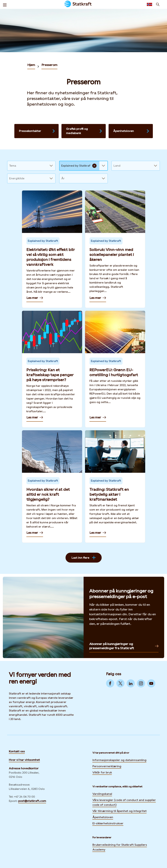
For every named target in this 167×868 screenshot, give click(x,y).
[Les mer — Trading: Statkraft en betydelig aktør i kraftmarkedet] (115, 487)
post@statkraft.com (32, 801)
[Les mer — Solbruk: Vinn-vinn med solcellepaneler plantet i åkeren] (115, 249)
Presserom (49, 65)
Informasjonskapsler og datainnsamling (119, 760)
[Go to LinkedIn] (131, 683)
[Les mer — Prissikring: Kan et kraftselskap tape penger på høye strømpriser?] (52, 369)
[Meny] (5, 4)
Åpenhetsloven (131, 131)
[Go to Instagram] (141, 683)
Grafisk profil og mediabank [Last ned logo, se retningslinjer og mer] (84, 131)
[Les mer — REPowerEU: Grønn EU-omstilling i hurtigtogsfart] (115, 369)
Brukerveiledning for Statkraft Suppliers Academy (120, 847)
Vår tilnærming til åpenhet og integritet (120, 811)
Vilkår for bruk (102, 772)
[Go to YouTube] (151, 683)
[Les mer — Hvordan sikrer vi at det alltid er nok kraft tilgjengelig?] (52, 487)
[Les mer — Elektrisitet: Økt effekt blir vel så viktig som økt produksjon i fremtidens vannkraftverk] (52, 249)
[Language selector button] (149, 4)
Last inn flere (84, 558)
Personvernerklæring (107, 766)
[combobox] (10, 166)
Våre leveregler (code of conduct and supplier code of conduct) (124, 802)
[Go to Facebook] (110, 683)
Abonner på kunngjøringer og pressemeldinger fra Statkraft (124, 646)
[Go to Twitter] (120, 683)
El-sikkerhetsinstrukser (108, 823)
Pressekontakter (37, 131)
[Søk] (158, 4)
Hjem (31, 65)
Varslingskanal (102, 794)
